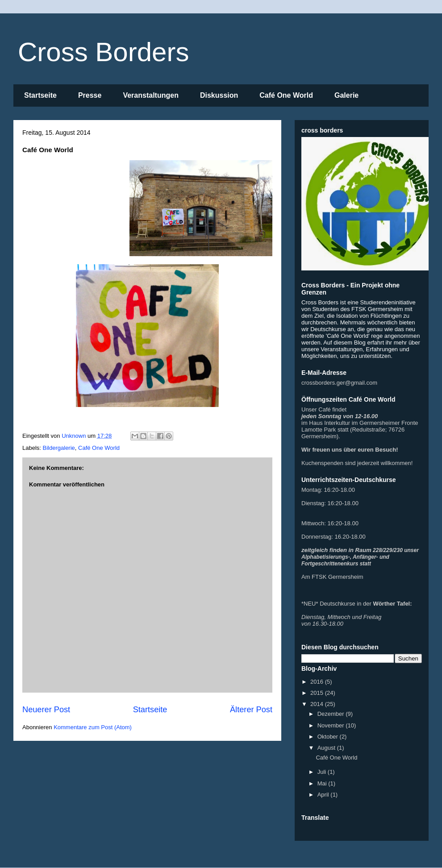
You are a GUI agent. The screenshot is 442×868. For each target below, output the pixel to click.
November (332, 725)
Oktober (329, 737)
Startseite (40, 95)
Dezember (332, 714)
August (327, 748)
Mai (323, 783)
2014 (318, 704)
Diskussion (219, 95)
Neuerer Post (46, 710)
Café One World (286, 95)
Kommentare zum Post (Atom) (93, 727)
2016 (318, 682)
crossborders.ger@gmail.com (339, 383)
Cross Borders (103, 52)
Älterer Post (251, 710)
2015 (318, 693)
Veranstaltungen (150, 95)
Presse (90, 95)
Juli (323, 772)
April (324, 795)
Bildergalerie (59, 448)
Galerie (346, 95)
